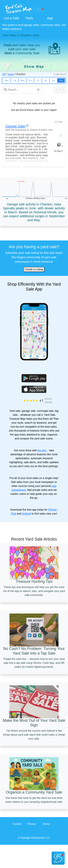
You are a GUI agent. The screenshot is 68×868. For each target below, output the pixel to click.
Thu (30, 80)
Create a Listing (34, 269)
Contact (17, 824)
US (4, 74)
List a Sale (12, 18)
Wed (22, 80)
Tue (15, 80)
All (61, 80)
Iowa (11, 74)
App (50, 18)
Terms (46, 824)
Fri (38, 80)
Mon (7, 80)
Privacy (32, 824)
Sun (53, 80)
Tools (29, 18)
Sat (46, 80)
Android (26, 514)
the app (42, 450)
